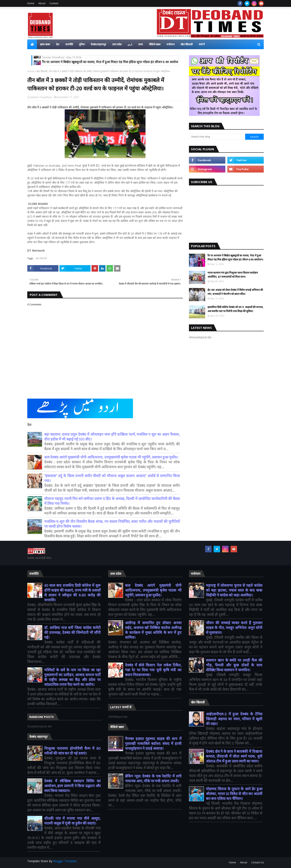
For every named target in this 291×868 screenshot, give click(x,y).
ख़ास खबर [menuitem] (45, 44)
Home (31, 3)
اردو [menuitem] (130, 44)
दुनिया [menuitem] (82, 44)
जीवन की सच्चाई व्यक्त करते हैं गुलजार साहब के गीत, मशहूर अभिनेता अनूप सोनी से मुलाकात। (234, 628)
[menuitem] (32, 44)
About (42, 3)
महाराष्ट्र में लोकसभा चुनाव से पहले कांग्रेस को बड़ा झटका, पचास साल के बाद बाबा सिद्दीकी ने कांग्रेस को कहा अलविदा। (234, 590)
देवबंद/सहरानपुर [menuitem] (98, 44)
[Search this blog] (217, 137)
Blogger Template (65, 861)
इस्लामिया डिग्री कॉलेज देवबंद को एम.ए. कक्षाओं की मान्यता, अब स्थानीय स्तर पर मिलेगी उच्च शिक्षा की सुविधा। (236, 309)
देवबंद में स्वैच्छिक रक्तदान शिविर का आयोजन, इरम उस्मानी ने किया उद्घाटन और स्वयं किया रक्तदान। (72, 786)
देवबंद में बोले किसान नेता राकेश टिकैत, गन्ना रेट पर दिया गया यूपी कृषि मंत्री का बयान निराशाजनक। (153, 670)
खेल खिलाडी (42, 71)
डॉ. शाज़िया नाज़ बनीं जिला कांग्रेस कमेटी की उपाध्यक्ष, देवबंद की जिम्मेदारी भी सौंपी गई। (72, 633)
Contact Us (257, 862)
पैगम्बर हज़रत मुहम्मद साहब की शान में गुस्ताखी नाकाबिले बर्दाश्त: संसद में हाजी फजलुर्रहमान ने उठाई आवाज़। (153, 744)
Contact (54, 3)
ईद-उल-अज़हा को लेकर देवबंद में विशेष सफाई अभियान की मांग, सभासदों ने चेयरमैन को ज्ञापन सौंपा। (101, 58)
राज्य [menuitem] (141, 44)
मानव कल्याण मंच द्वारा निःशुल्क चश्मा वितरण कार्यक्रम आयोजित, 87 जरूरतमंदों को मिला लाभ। (233, 275)
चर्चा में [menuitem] (202, 44)
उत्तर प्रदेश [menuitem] (117, 44)
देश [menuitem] (58, 44)
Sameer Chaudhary (41, 97)
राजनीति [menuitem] (69, 44)
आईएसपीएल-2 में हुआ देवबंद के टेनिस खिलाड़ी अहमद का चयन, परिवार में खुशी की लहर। (234, 719)
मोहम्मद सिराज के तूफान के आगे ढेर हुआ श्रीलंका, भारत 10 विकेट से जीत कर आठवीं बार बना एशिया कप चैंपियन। (234, 794)
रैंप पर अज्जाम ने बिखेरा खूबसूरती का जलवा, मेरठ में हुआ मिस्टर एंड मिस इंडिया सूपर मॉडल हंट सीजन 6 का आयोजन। (235, 257)
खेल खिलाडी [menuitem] (187, 44)
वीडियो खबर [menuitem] (155, 44)
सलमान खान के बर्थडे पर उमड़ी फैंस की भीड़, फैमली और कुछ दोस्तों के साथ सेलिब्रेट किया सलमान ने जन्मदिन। (234, 665)
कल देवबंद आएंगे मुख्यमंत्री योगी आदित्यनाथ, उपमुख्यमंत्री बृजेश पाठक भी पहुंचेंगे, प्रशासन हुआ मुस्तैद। (111, 457)
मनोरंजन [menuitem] (171, 44)
